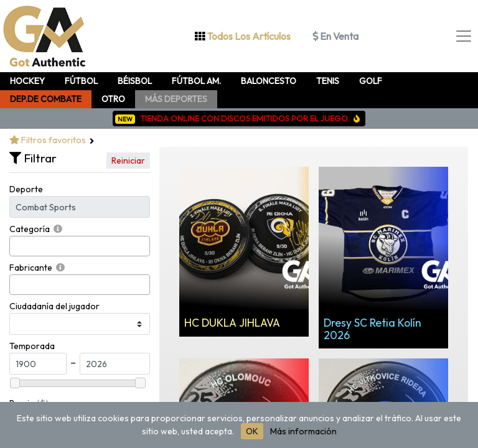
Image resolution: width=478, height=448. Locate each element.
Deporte (26, 189)
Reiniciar (128, 161)
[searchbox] (16, 246)
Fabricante (31, 268)
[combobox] (80, 246)
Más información (303, 431)
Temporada (32, 346)
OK (252, 431)
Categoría (30, 229)
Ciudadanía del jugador (54, 306)
